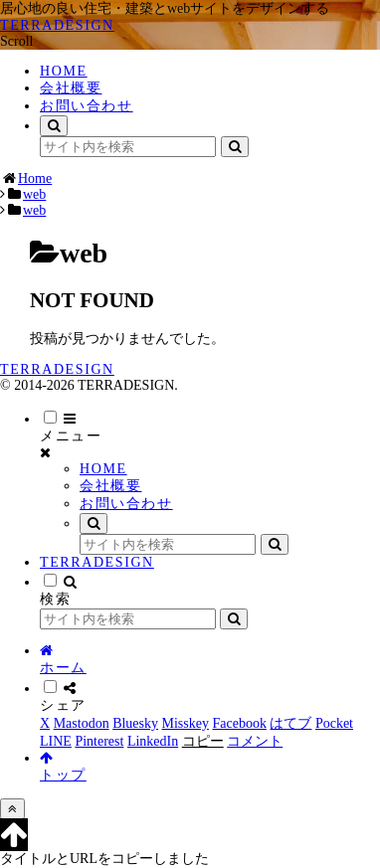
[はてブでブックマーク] (290, 723)
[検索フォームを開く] (54, 126)
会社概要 (110, 486)
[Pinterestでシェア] (99, 741)
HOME (103, 469)
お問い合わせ (126, 504)
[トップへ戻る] (12, 809)
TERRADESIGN (97, 562)
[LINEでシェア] (56, 741)
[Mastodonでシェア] (82, 723)
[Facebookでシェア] (239, 723)
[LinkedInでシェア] (153, 741)
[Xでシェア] (45, 723)
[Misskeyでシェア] (186, 723)
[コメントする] (255, 741)
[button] (235, 147)
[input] (128, 147)
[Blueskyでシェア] (135, 723)
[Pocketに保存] (334, 723)
